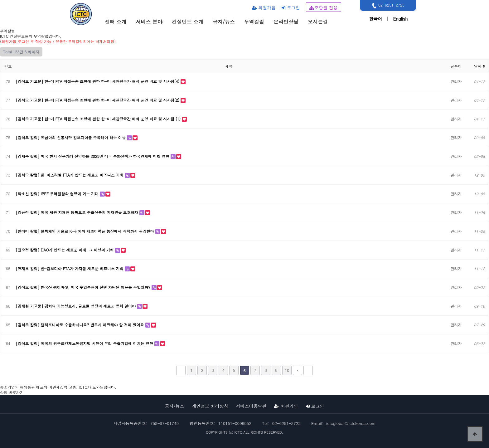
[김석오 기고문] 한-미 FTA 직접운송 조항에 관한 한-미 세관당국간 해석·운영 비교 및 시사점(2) (98, 100)
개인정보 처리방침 (210, 406)
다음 (298, 370)
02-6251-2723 (387, 5)
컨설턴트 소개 (188, 22)
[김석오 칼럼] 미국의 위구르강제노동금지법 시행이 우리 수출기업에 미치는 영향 (85, 343)
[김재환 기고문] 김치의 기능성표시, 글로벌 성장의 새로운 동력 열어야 (77, 306)
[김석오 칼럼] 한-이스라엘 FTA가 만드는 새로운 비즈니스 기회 (70, 175)
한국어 (375, 19)
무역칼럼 (254, 22)
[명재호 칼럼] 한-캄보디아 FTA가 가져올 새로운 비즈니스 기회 (70, 268)
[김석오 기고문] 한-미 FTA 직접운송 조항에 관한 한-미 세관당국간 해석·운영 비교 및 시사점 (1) (99, 119)
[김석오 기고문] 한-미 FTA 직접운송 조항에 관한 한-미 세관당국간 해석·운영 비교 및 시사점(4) (98, 81)
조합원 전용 (324, 7)
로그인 (291, 7)
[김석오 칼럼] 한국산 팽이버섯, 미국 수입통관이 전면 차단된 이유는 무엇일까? (84, 287)
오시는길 (318, 22)
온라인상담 (286, 22)
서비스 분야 (149, 22)
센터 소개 (116, 22)
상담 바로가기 (12, 392)
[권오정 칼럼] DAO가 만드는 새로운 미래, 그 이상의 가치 (65, 250)
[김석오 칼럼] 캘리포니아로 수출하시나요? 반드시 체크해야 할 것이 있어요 (81, 325)
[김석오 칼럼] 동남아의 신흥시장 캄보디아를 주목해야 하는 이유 (71, 137)
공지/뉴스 (224, 22)
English (400, 19)
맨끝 (308, 370)
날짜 (479, 66)
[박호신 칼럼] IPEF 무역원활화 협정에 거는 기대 (58, 194)
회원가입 (264, 7)
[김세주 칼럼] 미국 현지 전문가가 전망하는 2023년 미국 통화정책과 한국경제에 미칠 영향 (93, 156)
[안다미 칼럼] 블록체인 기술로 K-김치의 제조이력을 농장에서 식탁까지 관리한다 (86, 231)
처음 (181, 370)
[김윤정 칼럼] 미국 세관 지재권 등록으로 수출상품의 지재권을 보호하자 (78, 212)
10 (287, 370)
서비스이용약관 (251, 406)
